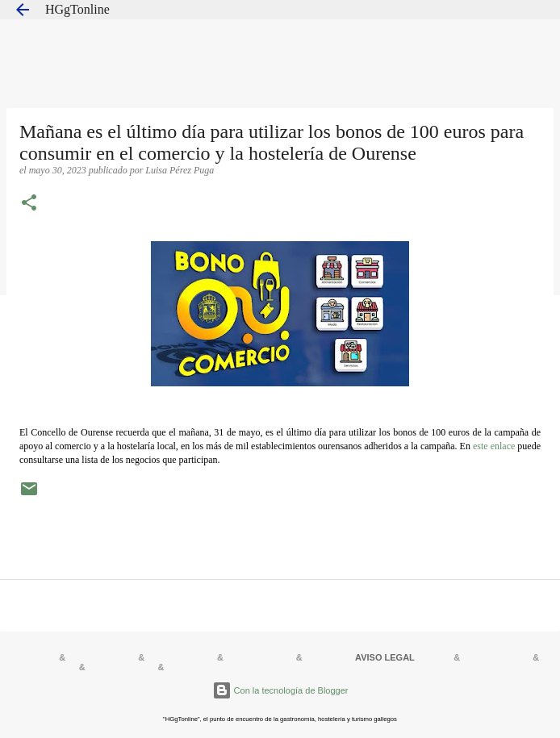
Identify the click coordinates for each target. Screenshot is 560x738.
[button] (29, 204)
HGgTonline (77, 9)
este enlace (494, 446)
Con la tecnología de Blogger (280, 690)
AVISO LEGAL (385, 657)
